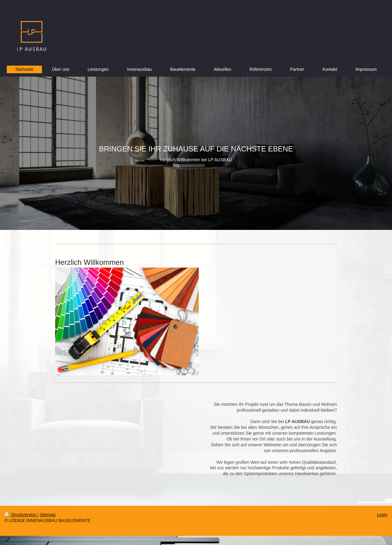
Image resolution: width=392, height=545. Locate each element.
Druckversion (21, 515)
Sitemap (48, 515)
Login (382, 515)
